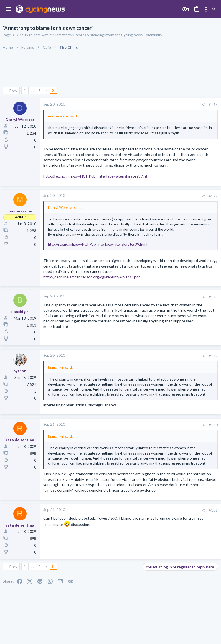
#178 (213, 297)
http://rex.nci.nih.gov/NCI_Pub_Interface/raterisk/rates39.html (97, 176)
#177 (213, 196)
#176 (213, 105)
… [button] (32, 90)
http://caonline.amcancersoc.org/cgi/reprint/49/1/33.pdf (92, 277)
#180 (213, 425)
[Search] (214, 10)
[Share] (203, 105)
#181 (213, 510)
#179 (213, 356)
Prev (13, 91)
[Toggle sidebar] (206, 9)
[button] (8, 9)
